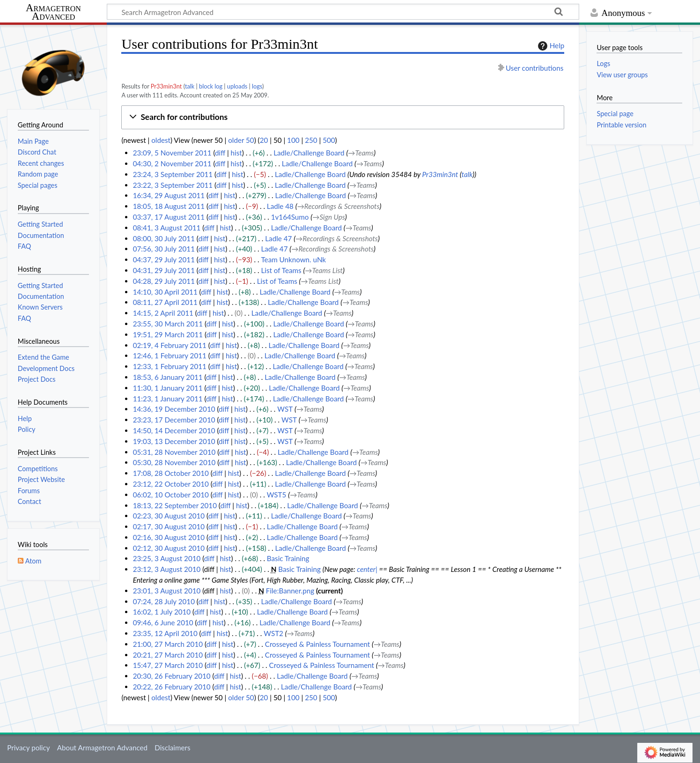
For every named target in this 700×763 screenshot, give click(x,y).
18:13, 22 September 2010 (175, 505)
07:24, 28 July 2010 (164, 601)
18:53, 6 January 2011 (168, 377)
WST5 (277, 495)
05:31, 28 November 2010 (174, 452)
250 (311, 140)
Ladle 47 (278, 238)
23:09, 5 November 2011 (172, 153)
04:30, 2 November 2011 (172, 163)
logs (257, 86)
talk (190, 86)
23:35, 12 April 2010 (165, 633)
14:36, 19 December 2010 (174, 409)
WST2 (273, 633)
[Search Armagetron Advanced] (343, 12)
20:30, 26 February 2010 (172, 676)
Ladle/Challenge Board (309, 153)
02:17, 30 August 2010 (169, 526)
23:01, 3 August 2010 (167, 591)
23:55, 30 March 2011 (168, 324)
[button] (343, 117)
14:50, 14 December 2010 (174, 430)
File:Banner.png (290, 591)
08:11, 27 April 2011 (165, 302)
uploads (237, 86)
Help (550, 46)
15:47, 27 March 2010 (168, 665)
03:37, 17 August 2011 (169, 217)
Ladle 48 (280, 206)
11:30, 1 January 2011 (168, 388)
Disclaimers (172, 748)
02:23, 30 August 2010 (169, 516)
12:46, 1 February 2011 (170, 356)
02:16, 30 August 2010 (169, 537)
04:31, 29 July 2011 (164, 270)
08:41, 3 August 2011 (167, 228)
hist (236, 153)
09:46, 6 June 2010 (163, 622)
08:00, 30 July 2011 (164, 238)
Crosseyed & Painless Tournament (317, 644)
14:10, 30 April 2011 (165, 292)
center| (367, 569)
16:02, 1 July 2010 (162, 612)
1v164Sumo (290, 217)
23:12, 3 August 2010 (167, 569)
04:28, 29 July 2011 (164, 281)
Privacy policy (28, 748)
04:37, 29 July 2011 (164, 259)
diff (220, 153)
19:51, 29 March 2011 (168, 334)
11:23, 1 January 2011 (168, 399)
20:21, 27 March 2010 (168, 655)
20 (264, 140)
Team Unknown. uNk (294, 259)
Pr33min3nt (166, 86)
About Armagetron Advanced (102, 748)
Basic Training (288, 558)
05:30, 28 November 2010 (174, 462)
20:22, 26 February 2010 (172, 687)
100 (293, 140)
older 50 (241, 140)
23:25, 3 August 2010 (167, 558)
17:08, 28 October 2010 (171, 473)
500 (329, 140)
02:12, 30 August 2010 (169, 548)
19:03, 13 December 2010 (174, 441)
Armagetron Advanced (53, 12)
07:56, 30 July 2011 (164, 249)
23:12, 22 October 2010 (171, 484)
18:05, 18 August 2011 (169, 206)
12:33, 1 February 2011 (170, 366)
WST (285, 409)
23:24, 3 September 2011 (173, 174)
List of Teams (281, 270)
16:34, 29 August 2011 (169, 195)
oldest (161, 140)
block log (211, 86)
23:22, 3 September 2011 (173, 185)
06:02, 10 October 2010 (171, 495)
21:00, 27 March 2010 (168, 644)
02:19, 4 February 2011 (170, 345)
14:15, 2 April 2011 (163, 313)
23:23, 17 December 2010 (174, 420)
